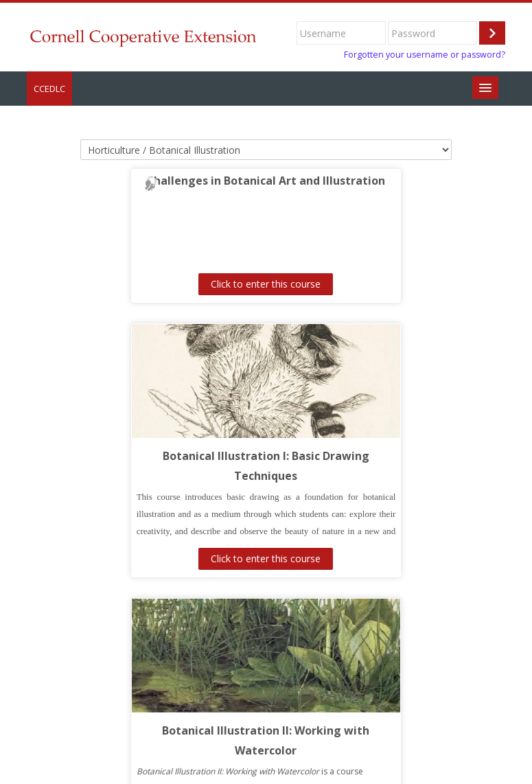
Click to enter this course (146, 284)
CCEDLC (49, 89)
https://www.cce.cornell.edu (111, 763)
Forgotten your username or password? (425, 55)
